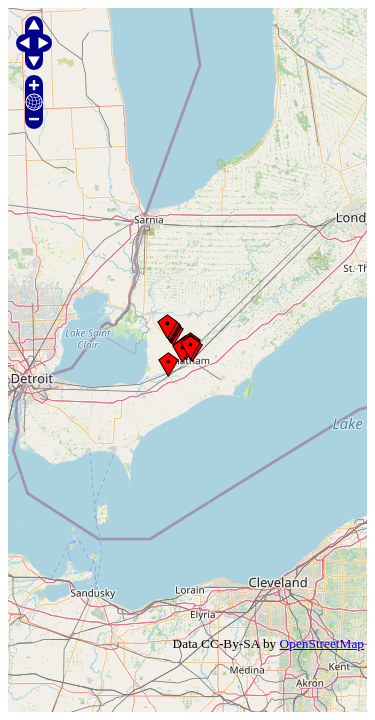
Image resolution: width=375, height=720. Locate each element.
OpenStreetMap (322, 643)
